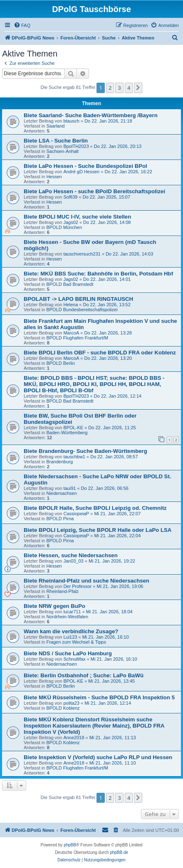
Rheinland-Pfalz (62, 591)
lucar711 (72, 612)
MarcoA (71, 333)
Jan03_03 (73, 561)
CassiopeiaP (76, 514)
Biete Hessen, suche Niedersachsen (71, 555)
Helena (70, 305)
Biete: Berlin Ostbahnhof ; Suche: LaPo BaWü (84, 675)
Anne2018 (74, 738)
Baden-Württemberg (67, 433)
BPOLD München (64, 227)
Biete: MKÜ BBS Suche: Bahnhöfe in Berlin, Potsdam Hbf (98, 274)
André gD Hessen (81, 172)
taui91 (69, 488)
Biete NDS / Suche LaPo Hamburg (68, 653)
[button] (138, 88)
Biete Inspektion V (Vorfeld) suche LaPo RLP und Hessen (98, 757)
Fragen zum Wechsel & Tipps (76, 642)
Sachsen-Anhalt (62, 151)
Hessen (54, 177)
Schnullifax (74, 659)
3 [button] (119, 88)
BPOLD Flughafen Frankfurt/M (77, 338)
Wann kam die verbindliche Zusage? (71, 631)
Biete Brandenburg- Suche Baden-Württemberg (85, 451)
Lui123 (70, 637)
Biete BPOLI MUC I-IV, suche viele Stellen (77, 217)
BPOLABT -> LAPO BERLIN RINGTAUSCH (78, 299)
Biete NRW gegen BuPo (54, 606)
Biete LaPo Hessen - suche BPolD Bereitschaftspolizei (94, 191)
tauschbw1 (74, 457)
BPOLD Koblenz (63, 708)
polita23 (71, 703)
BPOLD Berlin (60, 363)
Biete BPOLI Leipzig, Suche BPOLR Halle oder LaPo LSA (98, 530)
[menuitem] (22, 25)
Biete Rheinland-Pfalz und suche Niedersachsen (87, 581)
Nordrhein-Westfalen (67, 617)
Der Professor (77, 586)
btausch (71, 121)
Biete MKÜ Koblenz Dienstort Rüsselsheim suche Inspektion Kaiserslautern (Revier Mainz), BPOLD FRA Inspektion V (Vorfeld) (94, 726)
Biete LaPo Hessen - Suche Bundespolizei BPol (85, 166)
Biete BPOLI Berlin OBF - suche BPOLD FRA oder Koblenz (100, 353)
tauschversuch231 (82, 254)
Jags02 (70, 222)
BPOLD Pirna (60, 519)
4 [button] (129, 88)
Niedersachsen (61, 493)
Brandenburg (59, 462)
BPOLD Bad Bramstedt (70, 284)
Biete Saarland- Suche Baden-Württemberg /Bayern (91, 115)
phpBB (70, 845)
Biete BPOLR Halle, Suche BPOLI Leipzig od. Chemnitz (95, 508)
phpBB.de (119, 852)
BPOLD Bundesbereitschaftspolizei (82, 310)
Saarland (55, 126)
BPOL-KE (73, 428)
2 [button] (110, 88)
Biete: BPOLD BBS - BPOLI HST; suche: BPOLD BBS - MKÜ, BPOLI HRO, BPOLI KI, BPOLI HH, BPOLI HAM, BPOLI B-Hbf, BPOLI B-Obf (94, 384)
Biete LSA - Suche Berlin (56, 141)
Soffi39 (70, 197)
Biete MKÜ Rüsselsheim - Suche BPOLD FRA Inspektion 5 (99, 697)
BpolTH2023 (76, 146)
